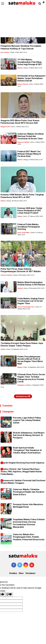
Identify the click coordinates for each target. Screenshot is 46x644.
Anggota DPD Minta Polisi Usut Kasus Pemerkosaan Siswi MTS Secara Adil (20, 122)
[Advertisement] (23, 19)
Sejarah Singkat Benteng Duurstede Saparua (22, 463)
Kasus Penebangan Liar (26, 307)
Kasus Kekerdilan (23, 233)
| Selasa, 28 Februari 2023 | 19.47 (16, 201)
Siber (21, 573)
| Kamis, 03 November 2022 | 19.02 (34, 288)
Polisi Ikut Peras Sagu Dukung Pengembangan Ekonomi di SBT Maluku (21, 270)
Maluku (20, 68)
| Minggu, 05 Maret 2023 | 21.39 (33, 160)
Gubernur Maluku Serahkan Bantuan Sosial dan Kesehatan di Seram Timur (31, 136)
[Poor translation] (9, 595)
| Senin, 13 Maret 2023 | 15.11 (20, 127)
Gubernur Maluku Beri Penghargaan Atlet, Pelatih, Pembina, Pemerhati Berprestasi (29, 537)
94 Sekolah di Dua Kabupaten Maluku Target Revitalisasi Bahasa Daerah (31, 78)
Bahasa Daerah (23, 84)
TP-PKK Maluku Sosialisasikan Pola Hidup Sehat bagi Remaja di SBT (30, 62)
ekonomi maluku (6, 275)
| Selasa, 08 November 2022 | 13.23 (23, 275)
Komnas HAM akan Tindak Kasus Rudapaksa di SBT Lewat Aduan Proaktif (30, 211)
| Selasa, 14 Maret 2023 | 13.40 (32, 68)
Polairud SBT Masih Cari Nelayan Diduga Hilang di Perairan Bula (29, 154)
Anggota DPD (5, 127)
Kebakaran (21, 385)
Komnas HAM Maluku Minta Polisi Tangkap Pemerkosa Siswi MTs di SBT (22, 196)
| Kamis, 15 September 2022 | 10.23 (17, 349)
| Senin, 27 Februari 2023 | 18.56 (33, 216)
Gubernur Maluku (23, 142)
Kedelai (20, 288)
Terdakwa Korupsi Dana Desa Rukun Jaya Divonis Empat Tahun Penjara (22, 344)
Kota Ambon (5, 52)
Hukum (3, 201)
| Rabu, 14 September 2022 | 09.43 (33, 367)
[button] (44, 1)
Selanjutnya (23, 396)
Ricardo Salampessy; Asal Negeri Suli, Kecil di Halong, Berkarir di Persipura (29, 435)
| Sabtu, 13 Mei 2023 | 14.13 (18, 52)
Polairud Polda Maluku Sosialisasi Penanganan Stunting (29, 227)
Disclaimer (31, 573)
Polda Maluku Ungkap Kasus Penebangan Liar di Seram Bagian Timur (31, 301)
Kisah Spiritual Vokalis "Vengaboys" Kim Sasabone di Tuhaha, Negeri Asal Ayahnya (27, 450)
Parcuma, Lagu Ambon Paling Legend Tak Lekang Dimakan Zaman (27, 420)
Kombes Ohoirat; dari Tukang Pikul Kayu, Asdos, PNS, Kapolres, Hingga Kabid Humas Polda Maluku (21, 472)
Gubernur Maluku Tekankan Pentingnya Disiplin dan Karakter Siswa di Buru (29, 492)
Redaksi (13, 573)
